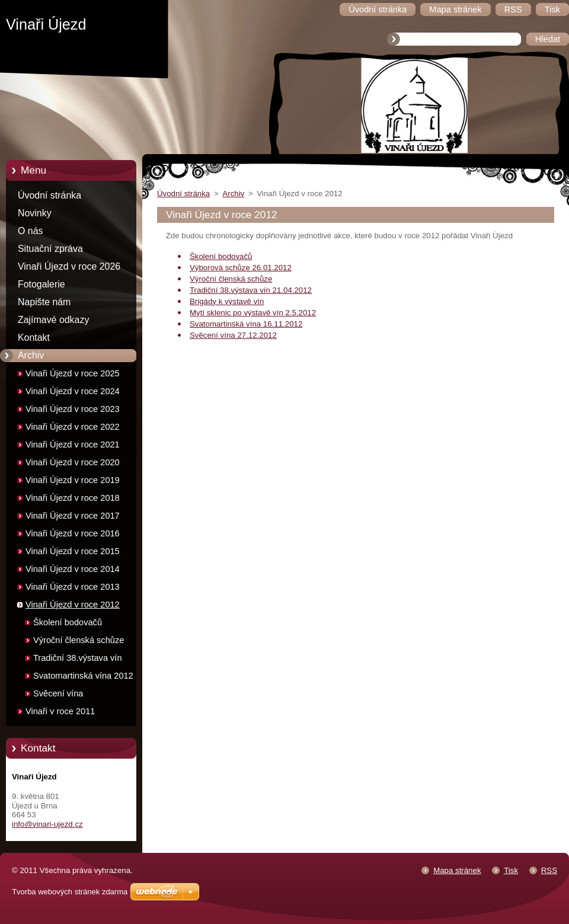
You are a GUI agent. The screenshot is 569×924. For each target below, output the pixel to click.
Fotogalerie (41, 284)
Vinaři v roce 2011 (60, 711)
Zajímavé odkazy (53, 320)
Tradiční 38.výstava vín (78, 658)
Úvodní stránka (49, 195)
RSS (549, 870)
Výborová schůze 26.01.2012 (241, 268)
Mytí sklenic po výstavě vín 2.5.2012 (253, 313)
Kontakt (34, 338)
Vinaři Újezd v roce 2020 (73, 462)
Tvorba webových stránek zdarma (70, 892)
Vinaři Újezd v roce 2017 (73, 516)
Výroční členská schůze (79, 640)
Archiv (31, 355)
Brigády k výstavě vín (227, 301)
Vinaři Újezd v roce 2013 (73, 587)
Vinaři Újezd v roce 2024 (73, 391)
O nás (30, 231)
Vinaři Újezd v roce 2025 (73, 373)
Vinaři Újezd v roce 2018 (73, 498)
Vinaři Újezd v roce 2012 (73, 605)
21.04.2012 (291, 290)
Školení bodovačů (68, 622)
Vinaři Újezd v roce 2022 (73, 427)
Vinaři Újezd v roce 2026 (69, 266)
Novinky (35, 213)
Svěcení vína (58, 693)
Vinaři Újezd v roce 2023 (73, 409)
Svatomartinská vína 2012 (83, 676)
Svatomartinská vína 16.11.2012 (246, 324)
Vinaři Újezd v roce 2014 (73, 569)
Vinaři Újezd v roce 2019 (73, 480)
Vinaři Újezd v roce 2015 (73, 551)
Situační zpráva (50, 249)
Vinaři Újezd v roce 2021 (73, 445)
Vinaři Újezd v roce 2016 (73, 533)
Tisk (511, 870)
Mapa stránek (457, 870)
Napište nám (44, 302)
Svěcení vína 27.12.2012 (233, 335)
